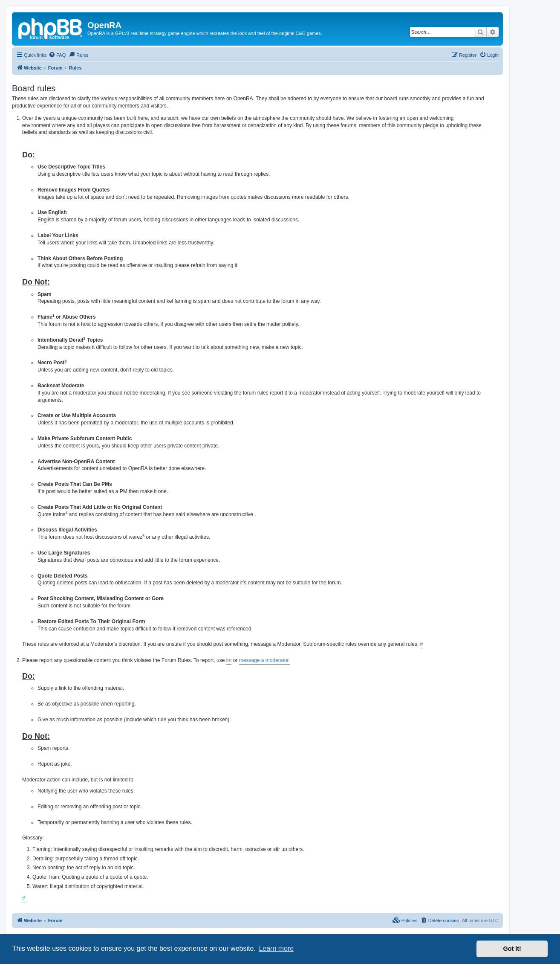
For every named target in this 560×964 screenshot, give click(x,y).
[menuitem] (57, 55)
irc (229, 660)
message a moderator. (264, 660)
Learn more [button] (276, 948)
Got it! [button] (512, 949)
